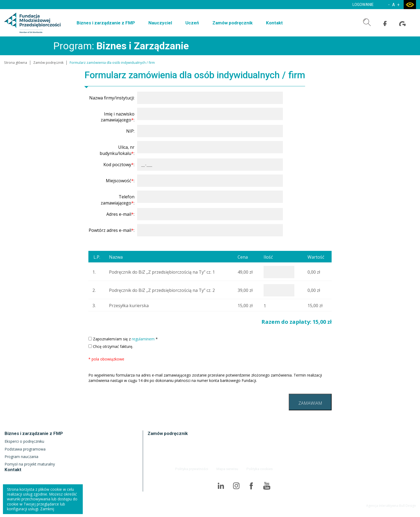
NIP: (130, 131)
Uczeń (192, 23)
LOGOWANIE (362, 5)
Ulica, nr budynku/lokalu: (117, 150)
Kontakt (274, 23)
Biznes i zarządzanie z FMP (106, 23)
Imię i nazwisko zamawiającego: (118, 117)
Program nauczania (21, 457)
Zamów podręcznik (232, 23)
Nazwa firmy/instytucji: (112, 98)
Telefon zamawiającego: (118, 200)
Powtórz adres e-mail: (112, 230)
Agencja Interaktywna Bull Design (391, 505)
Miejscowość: (120, 181)
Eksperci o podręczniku (24, 441)
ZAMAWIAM (310, 403)
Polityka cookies (260, 469)
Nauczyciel (160, 23)
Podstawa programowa (25, 449)
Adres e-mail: (120, 214)
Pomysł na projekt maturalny (30, 464)
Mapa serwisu (228, 469)
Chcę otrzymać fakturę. (111, 346)
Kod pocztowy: (119, 165)
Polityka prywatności (193, 469)
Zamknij (47, 509)
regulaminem (143, 339)
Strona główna (16, 63)
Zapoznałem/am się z (123, 339)
